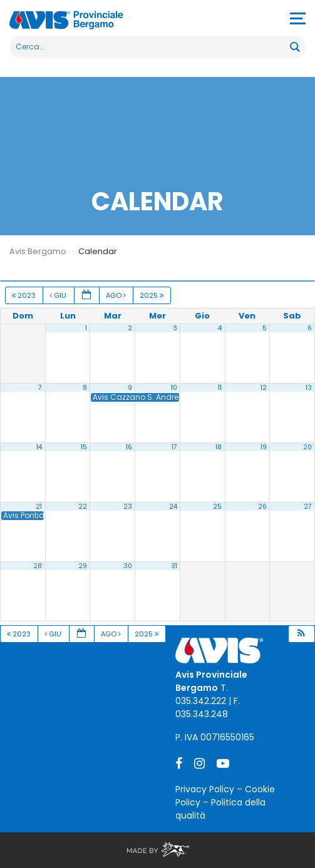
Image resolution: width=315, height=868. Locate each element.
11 (220, 388)
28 (38, 566)
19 (264, 447)
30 (128, 566)
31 (174, 566)
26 (262, 507)
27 (308, 507)
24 (173, 507)
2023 (25, 295)
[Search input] (150, 47)
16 (129, 447)
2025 (152, 295)
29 (83, 566)
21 (39, 507)
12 (264, 388)
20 (307, 447)
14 (39, 447)
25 (217, 507)
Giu (59, 295)
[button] (301, 634)
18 (219, 447)
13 (309, 388)
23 (128, 507)
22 (83, 507)
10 (174, 388)
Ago (117, 295)
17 (174, 447)
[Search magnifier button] (294, 47)
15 (84, 447)
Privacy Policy (205, 789)
